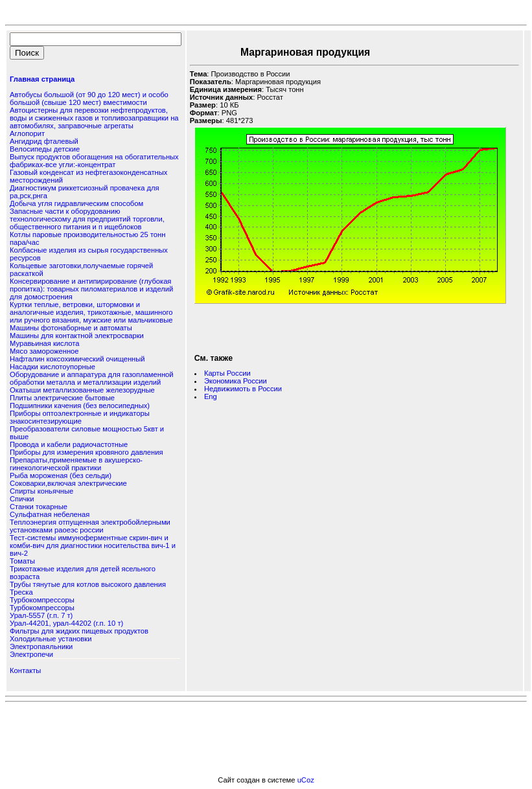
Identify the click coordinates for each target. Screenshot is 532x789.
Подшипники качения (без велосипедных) (80, 406)
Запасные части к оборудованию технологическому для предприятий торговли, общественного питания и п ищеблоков (87, 219)
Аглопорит (27, 133)
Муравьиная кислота (45, 343)
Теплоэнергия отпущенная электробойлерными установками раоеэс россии (90, 526)
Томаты (22, 561)
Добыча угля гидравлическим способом (76, 203)
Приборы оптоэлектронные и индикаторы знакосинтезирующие (80, 417)
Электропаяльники (41, 646)
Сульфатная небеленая (50, 514)
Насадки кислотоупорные (52, 367)
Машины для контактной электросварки (77, 336)
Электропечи (31, 654)
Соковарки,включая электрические (68, 483)
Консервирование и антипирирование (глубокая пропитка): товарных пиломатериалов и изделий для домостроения (91, 289)
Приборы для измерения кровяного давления (87, 452)
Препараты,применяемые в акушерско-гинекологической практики (76, 464)
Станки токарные (39, 507)
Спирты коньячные (41, 491)
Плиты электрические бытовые (62, 398)
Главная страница (42, 79)
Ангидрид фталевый (44, 141)
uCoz (306, 780)
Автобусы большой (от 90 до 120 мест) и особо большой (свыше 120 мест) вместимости (89, 98)
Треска (21, 592)
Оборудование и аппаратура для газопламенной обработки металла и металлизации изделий (92, 378)
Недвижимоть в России (243, 389)
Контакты (25, 670)
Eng (211, 396)
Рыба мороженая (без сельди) (61, 475)
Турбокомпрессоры (42, 600)
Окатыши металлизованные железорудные (82, 390)
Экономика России (236, 381)
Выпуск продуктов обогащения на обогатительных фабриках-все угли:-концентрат (94, 161)
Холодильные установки (51, 639)
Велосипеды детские (45, 149)
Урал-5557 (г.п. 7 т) (41, 615)
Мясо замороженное (44, 351)
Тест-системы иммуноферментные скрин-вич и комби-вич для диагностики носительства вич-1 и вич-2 (93, 545)
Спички (22, 499)
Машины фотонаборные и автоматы (71, 328)
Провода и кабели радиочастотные (69, 444)
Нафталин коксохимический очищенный (77, 359)
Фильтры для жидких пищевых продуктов (79, 631)
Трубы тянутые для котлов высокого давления (88, 584)
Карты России (227, 373)
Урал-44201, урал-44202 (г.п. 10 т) (66, 623)
